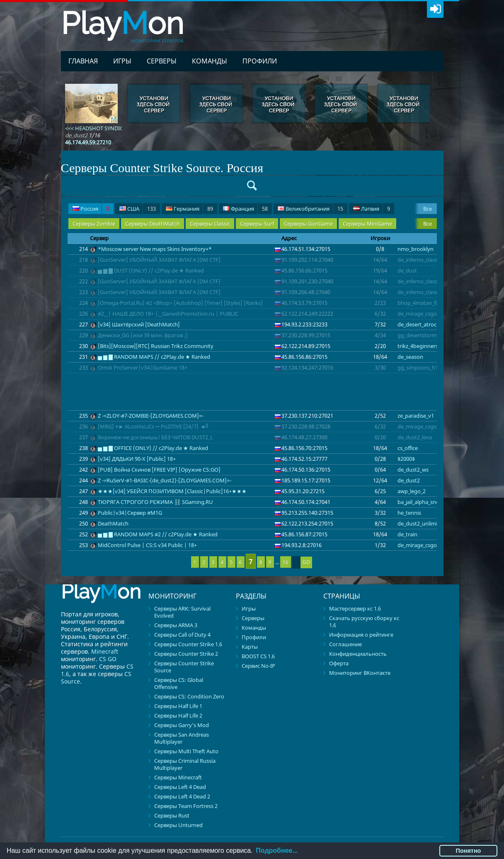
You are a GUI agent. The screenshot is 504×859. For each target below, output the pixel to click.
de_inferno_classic (419, 260)
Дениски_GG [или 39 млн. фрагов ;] (143, 335)
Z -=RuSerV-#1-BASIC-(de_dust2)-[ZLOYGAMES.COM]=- (165, 480)
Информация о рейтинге (361, 635)
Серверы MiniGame (367, 224)
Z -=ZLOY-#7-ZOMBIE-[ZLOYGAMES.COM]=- (151, 416)
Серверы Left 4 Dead (180, 787)
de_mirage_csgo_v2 (421, 314)
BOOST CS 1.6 (258, 656)
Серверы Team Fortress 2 (186, 806)
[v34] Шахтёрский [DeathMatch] (139, 324)
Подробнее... (277, 850)
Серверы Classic (210, 224)
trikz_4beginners (418, 346)
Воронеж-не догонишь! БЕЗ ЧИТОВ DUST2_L (155, 437)
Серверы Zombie (94, 224)
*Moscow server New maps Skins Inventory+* (155, 249)
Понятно (469, 851)
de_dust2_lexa (415, 437)
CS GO (108, 659)
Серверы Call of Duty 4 (182, 635)
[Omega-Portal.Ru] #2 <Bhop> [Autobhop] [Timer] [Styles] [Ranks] (180, 303)
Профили (260, 61)
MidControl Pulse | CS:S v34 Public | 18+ (147, 545)
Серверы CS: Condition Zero (189, 696)
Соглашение (345, 644)
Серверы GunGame (308, 224)
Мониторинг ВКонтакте (360, 673)
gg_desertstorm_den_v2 (427, 335)
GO (306, 562)
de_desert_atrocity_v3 (424, 324)
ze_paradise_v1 (416, 416)
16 (286, 562)
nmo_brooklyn (416, 249)
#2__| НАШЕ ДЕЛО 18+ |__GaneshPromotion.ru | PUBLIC (168, 314)
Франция (245, 209)
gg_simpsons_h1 (418, 367)
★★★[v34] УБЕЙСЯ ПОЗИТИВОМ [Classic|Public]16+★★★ (172, 491)
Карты (250, 647)
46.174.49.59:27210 (88, 142)
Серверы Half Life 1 (178, 706)
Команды (210, 61)
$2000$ (406, 459)
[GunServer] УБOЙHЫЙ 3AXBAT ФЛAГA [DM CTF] (159, 260)
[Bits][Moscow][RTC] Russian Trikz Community (156, 346)
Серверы (162, 61)
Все (428, 209)
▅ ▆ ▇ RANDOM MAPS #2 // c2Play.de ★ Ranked (158, 534)
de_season (410, 357)
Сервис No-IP (258, 666)
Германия (189, 209)
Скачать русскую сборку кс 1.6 (364, 622)
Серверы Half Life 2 (178, 715)
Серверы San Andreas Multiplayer (182, 738)
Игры (122, 61)
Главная (83, 61)
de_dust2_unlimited (422, 523)
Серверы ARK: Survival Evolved (182, 612)
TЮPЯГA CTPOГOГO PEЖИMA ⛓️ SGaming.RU (155, 502)
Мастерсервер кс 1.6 (355, 608)
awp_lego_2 (412, 491)
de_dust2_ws (413, 470)
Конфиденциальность (358, 654)
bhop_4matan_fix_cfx (423, 303)
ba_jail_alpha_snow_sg (424, 502)
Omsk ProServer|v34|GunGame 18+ (143, 367)
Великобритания (310, 209)
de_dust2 (409, 480)
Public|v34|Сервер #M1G (130, 513)
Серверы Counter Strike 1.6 (188, 644)
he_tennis (409, 513)
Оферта (339, 663)
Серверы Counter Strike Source (184, 667)
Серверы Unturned (178, 825)
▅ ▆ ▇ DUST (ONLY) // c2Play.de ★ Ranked (151, 270)
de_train (407, 534)
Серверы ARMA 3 (176, 625)
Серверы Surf (257, 224)
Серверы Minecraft (178, 777)
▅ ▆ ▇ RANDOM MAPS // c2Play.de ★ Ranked (154, 357)
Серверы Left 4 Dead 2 (182, 796)
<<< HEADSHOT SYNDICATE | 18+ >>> (111, 128)
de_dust (407, 270)
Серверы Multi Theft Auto (186, 751)
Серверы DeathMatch (153, 224)
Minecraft (105, 651)
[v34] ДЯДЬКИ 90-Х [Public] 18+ (137, 459)
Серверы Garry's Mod (182, 725)
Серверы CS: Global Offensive (179, 683)
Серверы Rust (172, 815)
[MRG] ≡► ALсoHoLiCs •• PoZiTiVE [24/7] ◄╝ (154, 426)
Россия (91, 209)
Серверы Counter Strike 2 (186, 654)
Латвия (372, 209)
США (138, 209)
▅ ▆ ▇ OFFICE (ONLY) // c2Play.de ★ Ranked (153, 448)
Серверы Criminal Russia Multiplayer (185, 764)
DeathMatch (113, 523)
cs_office (408, 448)
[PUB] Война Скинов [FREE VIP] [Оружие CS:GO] (159, 470)
